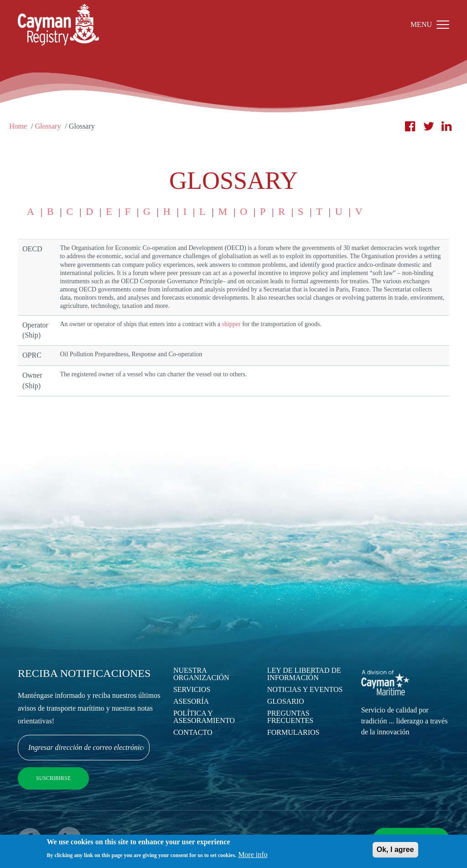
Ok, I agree (395, 851)
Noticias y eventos (305, 689)
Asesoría (191, 701)
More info (253, 856)
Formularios (293, 732)
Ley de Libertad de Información (304, 674)
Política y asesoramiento (204, 717)
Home (18, 126)
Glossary (48, 126)
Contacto (193, 732)
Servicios (192, 689)
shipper (231, 324)
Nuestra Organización (201, 674)
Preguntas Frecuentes (290, 717)
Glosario (286, 701)
